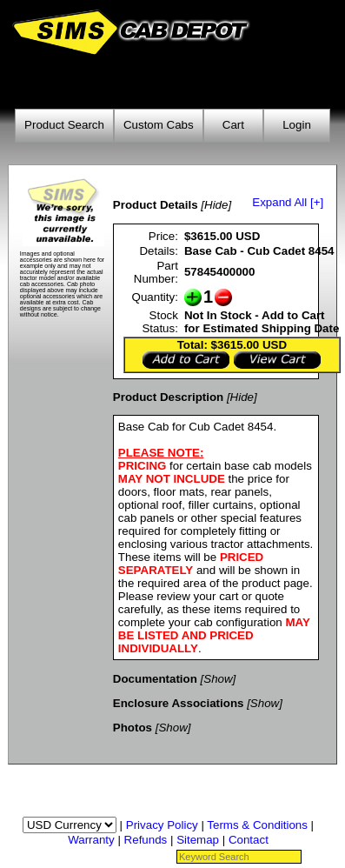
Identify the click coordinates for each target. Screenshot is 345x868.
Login (297, 125)
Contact (249, 840)
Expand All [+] (288, 202)
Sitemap (198, 840)
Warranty (91, 840)
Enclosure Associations (179, 703)
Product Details (156, 205)
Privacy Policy (162, 825)
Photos (133, 728)
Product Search (64, 125)
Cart (233, 125)
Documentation (155, 679)
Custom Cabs (159, 125)
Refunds (146, 840)
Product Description (168, 397)
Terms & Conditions (257, 825)
